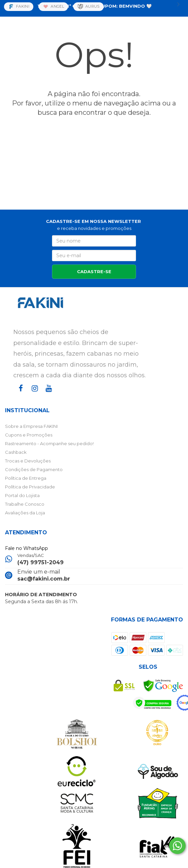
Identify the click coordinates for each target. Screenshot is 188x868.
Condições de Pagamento (34, 469)
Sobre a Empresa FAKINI (31, 426)
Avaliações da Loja (25, 513)
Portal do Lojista (22, 495)
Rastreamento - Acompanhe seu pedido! (49, 443)
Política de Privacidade (30, 487)
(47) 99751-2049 (40, 562)
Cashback (16, 452)
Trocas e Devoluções (28, 461)
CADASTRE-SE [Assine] (94, 271)
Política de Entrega (26, 478)
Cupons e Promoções (29, 435)
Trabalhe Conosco (25, 504)
